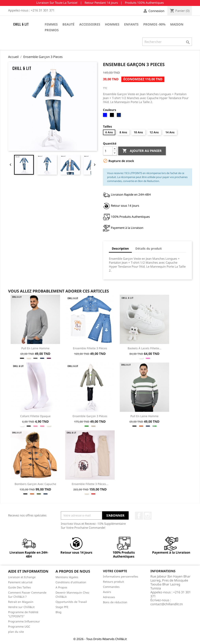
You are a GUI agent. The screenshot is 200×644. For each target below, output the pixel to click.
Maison (177, 24)
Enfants (131, 24)
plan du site (16, 632)
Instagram (148, 516)
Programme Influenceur (24, 621)
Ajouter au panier (142, 151)
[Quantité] (108, 151)
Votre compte (115, 571)
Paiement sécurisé (20, 582)
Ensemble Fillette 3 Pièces (90, 348)
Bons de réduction (115, 602)
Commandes (111, 587)
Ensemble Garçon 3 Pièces (90, 416)
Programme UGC (19, 626)
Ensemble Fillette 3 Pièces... (90, 484)
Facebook (139, 516)
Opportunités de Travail (71, 602)
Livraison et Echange (22, 577)
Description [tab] (120, 248)
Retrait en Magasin (21, 602)
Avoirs (107, 592)
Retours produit (113, 582)
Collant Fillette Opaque (35, 416)
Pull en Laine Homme (35, 348)
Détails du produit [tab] (149, 248)
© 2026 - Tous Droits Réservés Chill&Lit (100, 639)
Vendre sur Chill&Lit (21, 607)
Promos (52, 30)
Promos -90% (154, 24)
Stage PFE (62, 607)
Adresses (109, 597)
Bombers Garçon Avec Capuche (35, 484)
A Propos (61, 587)
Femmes (51, 24)
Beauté (68, 24)
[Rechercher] (167, 42)
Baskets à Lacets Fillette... (145, 348)
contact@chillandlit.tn (167, 604)
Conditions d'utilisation (71, 582)
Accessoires (90, 24)
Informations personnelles (121, 576)
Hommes (112, 24)
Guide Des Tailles (19, 587)
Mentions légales (67, 577)
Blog (58, 612)
